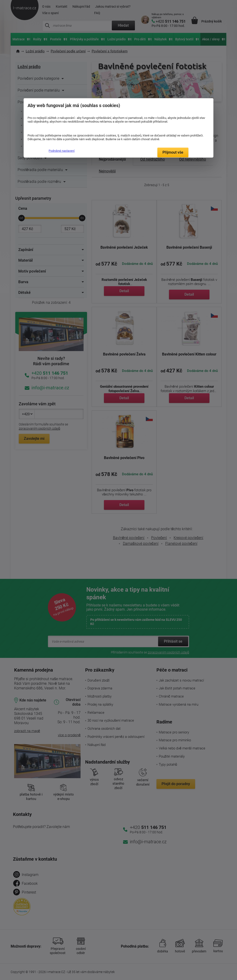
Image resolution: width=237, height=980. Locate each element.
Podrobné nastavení (62, 151)
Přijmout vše (173, 152)
